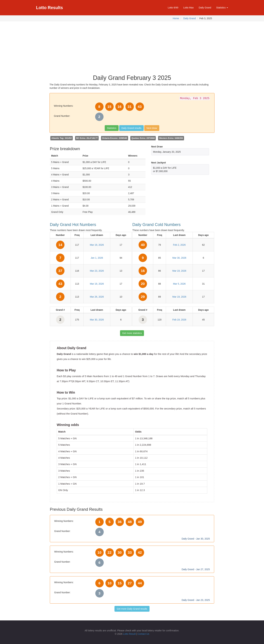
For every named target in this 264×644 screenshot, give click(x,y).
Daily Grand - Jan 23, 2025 (196, 600)
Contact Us (143, 634)
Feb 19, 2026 (179, 320)
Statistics (112, 128)
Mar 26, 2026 (97, 297)
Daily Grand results (131, 128)
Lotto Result (129, 634)
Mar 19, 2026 (97, 245)
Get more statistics (132, 333)
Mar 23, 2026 (97, 271)
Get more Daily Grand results (132, 609)
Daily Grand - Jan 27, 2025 (196, 569)
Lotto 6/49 (173, 8)
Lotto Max (188, 8)
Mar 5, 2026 (179, 284)
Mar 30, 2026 (97, 320)
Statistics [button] (222, 8)
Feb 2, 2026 (179, 245)
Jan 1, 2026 (97, 258)
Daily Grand (205, 8)
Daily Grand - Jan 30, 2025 (196, 539)
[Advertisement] (132, 47)
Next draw (152, 128)
